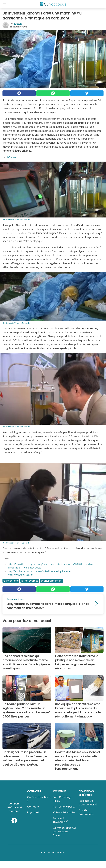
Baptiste (18, 24)
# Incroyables (30, 581)
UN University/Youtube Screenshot (17, 219)
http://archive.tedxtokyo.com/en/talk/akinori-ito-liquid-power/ (40, 571)
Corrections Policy (64, 807)
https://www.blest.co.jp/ (20, 575)
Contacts (33, 807)
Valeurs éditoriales (64, 812)
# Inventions (11, 581)
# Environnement (52, 581)
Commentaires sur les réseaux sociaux (65, 831)
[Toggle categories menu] (5, 4)
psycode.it (33, 812)
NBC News (11, 157)
